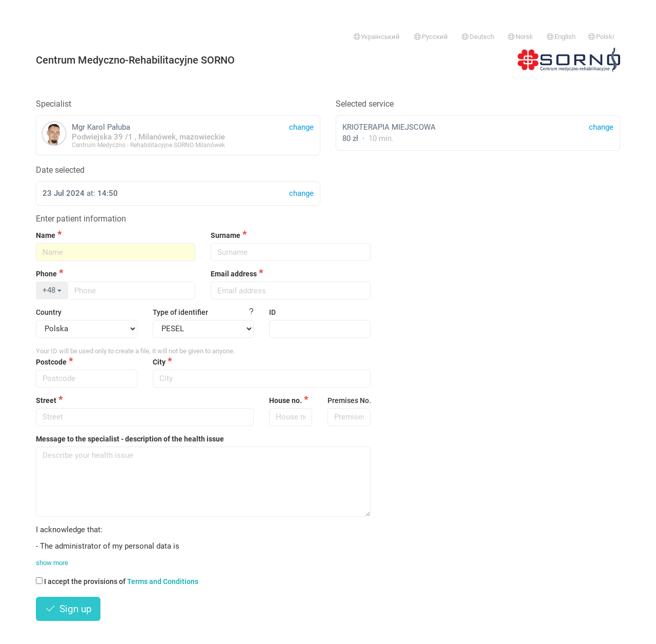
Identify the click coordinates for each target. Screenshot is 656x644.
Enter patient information (81, 219)
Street (46, 400)
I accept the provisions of (117, 581)
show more (52, 563)
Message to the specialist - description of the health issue (130, 439)
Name (46, 235)
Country (49, 312)
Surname (225, 235)
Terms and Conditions (163, 581)
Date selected (60, 170)
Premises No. (349, 400)
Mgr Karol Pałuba (178, 135)
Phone (46, 274)
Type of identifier (180, 312)
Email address (234, 274)
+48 (52, 290)
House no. (285, 400)
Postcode (51, 362)
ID (272, 312)
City (159, 362)
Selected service (365, 104)
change (601, 127)
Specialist (54, 104)
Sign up (68, 609)
